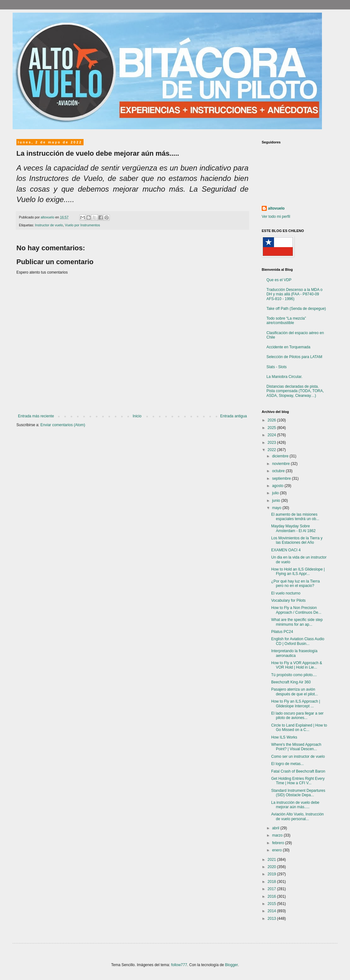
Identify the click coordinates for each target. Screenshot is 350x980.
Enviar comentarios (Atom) (63, 425)
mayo (277, 508)
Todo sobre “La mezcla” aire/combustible (286, 321)
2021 (272, 860)
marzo (278, 835)
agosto (278, 486)
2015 (272, 904)
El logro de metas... (287, 764)
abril (276, 828)
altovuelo (276, 208)
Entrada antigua (233, 416)
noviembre (281, 464)
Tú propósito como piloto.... (294, 675)
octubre (279, 471)
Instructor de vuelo (49, 225)
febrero (279, 843)
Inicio (137, 416)
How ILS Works (284, 737)
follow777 (179, 965)
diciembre (281, 456)
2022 (272, 450)
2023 (272, 443)
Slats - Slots (277, 367)
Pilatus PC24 (282, 632)
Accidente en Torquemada (288, 347)
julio (276, 493)
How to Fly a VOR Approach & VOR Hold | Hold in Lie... (297, 665)
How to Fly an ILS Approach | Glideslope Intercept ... (296, 704)
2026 (272, 420)
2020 (272, 867)
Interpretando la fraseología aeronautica (294, 653)
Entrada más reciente (36, 416)
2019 (272, 874)
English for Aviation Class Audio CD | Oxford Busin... (298, 641)
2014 (272, 911)
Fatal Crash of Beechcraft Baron (298, 771)
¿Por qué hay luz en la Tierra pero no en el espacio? (295, 583)
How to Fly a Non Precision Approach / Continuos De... (296, 610)
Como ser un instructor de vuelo (298, 757)
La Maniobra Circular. (284, 377)
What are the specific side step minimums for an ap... (297, 622)
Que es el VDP (279, 280)
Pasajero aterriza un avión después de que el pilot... (295, 692)
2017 (272, 889)
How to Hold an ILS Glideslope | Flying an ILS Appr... (298, 571)
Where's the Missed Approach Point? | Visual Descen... (296, 747)
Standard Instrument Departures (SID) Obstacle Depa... (298, 793)
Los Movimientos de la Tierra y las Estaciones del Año (297, 540)
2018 (272, 882)
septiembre (282, 478)
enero (277, 850)
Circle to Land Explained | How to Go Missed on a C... (299, 728)
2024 (272, 435)
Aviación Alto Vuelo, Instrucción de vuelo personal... (297, 816)
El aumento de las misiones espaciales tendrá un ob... (295, 517)
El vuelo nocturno (286, 593)
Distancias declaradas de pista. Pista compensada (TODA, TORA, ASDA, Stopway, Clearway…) (295, 391)
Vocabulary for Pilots (288, 600)
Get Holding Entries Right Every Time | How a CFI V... (298, 781)
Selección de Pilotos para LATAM (294, 357)
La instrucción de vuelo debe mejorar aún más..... (295, 805)
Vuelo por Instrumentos (82, 225)
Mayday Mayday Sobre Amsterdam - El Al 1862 (293, 528)
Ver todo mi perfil (276, 217)
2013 (272, 919)
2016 (272, 896)
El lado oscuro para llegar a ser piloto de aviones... (297, 716)
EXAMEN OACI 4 (286, 550)
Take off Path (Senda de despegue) (296, 309)
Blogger (231, 965)
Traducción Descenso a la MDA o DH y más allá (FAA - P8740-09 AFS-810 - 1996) (295, 294)
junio (277, 501)
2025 (272, 428)
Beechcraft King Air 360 (291, 682)
